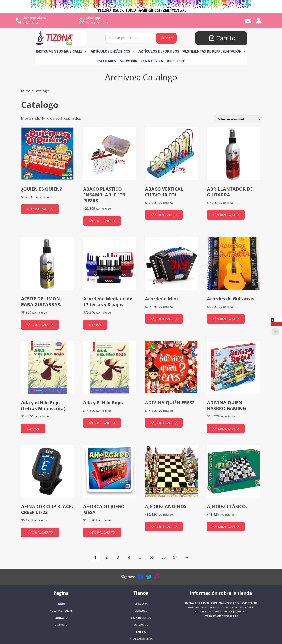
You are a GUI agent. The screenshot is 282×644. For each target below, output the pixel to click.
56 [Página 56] (163, 557)
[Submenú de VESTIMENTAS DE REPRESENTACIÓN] (245, 51)
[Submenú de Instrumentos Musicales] (86, 51)
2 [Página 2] (107, 557)
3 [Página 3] (118, 557)
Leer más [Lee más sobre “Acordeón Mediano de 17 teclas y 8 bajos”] (95, 325)
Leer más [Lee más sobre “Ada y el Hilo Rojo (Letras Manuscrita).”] (33, 429)
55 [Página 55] (152, 557)
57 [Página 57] (175, 557)
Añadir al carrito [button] (40, 209)
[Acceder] (259, 20)
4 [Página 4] (129, 557)
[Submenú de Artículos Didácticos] (133, 51)
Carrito (226, 38)
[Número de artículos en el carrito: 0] (212, 38)
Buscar (166, 38)
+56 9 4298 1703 (97, 23)
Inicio (26, 91)
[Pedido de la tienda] (237, 119)
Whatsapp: (93, 18)
